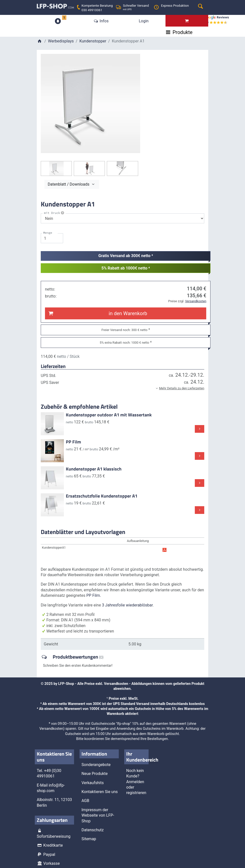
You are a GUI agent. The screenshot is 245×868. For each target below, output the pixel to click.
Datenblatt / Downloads (72, 184)
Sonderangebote (96, 764)
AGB (85, 801)
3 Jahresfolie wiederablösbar (127, 605)
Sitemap (89, 839)
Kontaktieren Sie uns (100, 791)
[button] (122, 388)
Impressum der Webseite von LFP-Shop (98, 815)
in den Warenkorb (97, 313)
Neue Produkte (95, 774)
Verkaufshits (93, 783)
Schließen (84, 164)
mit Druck (54, 213)
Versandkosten (116, 684)
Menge (48, 232)
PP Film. (94, 595)
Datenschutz (93, 830)
